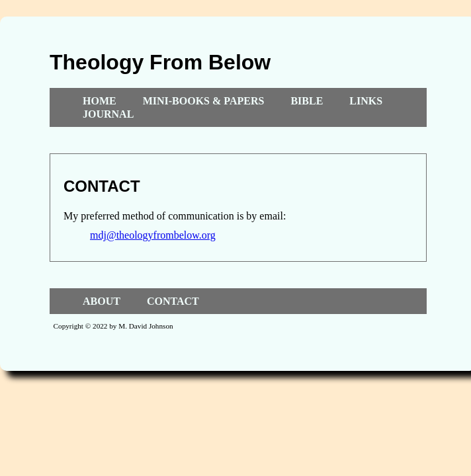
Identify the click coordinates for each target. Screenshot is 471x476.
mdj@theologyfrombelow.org (153, 235)
